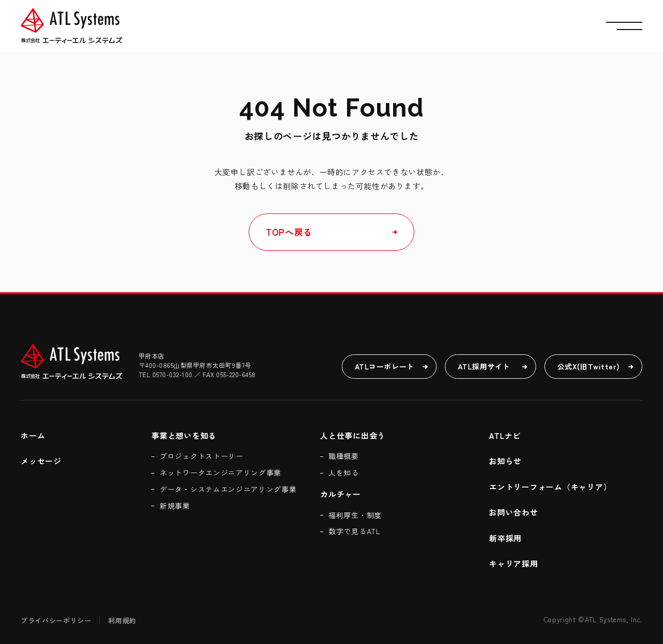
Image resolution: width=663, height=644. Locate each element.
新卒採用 (505, 538)
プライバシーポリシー (56, 620)
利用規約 (122, 620)
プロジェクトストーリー (201, 456)
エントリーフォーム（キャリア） (551, 487)
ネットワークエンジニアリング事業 (220, 473)
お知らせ (505, 461)
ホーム (33, 435)
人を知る (344, 473)
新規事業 (175, 506)
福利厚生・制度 (355, 515)
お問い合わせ (514, 512)
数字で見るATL (355, 531)
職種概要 (344, 456)
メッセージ (41, 461)
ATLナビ (505, 435)
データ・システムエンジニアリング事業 (228, 489)
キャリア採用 (514, 563)
